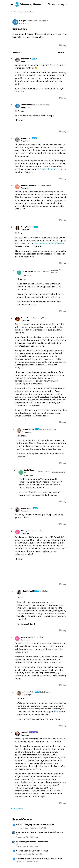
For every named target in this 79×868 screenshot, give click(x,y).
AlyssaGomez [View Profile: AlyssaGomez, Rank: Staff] (26, 59)
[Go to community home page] (29, 5)
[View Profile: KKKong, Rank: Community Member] (17, 532)
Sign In (64, 4)
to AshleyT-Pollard (56, 271)
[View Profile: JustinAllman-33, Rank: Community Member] (21, 472)
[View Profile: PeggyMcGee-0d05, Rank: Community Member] (17, 187)
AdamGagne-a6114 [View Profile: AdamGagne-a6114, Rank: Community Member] (38, 828)
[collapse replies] (12, 59)
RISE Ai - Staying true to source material (35, 825)
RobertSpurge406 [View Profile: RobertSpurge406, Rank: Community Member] (34, 854)
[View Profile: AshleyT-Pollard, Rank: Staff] (17, 228)
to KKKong (45, 591)
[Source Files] (25, 61)
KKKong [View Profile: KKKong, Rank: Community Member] (24, 531)
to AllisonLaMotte (58, 471)
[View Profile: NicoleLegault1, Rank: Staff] (17, 510)
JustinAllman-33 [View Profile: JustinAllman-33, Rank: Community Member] (29, 471)
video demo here (50, 169)
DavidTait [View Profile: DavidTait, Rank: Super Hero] (24, 732)
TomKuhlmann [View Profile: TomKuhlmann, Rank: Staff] (33, 837)
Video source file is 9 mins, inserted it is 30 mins (39, 858)
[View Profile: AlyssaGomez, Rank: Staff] (17, 60)
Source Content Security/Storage (32, 851)
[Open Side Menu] (12, 5)
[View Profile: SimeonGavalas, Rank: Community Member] (17, 319)
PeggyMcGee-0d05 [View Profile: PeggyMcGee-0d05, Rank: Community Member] (28, 185)
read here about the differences (50, 243)
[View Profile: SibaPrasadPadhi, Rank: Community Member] (19, 273)
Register (56, 4)
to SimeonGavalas (48, 429)
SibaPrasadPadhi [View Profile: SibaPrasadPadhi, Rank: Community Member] (29, 271)
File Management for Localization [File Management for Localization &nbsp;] (32, 842)
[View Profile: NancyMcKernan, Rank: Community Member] (15, 22)
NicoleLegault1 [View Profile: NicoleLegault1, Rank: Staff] (26, 508)
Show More (17, 809)
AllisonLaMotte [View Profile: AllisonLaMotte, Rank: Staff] (28, 429)
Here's (57, 711)
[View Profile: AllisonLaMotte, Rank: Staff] (19, 431)
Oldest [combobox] (62, 52)
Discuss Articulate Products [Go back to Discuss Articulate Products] (22, 12)
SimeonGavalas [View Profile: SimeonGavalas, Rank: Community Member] (27, 318)
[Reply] (63, 45)
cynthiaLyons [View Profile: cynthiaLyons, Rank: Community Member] (32, 862)
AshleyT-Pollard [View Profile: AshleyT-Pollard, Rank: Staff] (27, 227)
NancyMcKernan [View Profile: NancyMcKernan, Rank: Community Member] (26, 21)
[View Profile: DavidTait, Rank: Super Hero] (17, 734)
